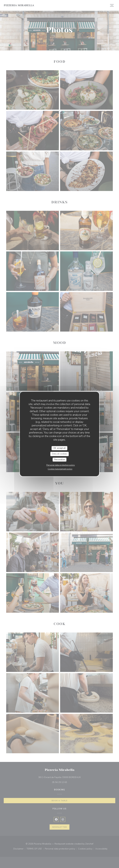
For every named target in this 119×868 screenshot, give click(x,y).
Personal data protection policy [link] (61, 465)
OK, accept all (59, 448)
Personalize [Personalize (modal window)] (59, 459)
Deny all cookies (59, 454)
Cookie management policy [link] (60, 469)
